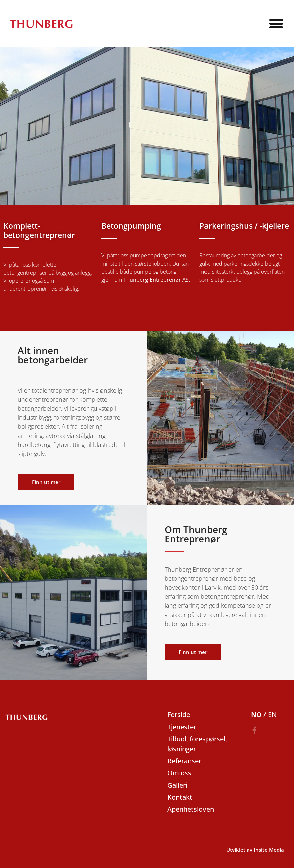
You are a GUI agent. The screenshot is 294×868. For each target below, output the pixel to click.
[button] (276, 23)
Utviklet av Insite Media (255, 850)
